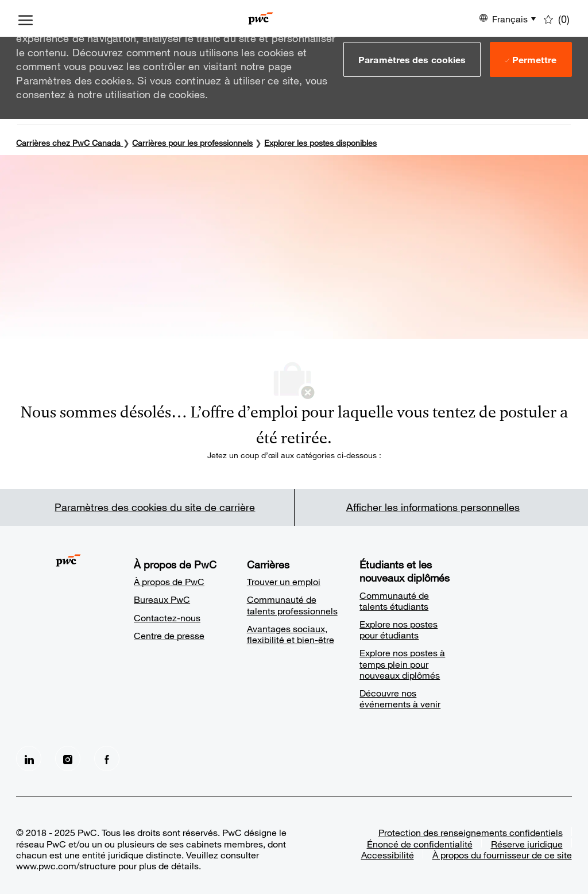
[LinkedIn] (29, 758)
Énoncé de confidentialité (420, 844)
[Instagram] (68, 758)
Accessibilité (388, 855)
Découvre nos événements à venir (400, 698)
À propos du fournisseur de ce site (502, 855)
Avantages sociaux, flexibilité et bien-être (291, 634)
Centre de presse (169, 635)
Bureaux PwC (162, 599)
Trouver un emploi (284, 581)
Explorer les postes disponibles (320, 143)
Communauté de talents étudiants (394, 601)
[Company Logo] (261, 18)
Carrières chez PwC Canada (68, 143)
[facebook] (107, 758)
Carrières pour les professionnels (192, 143)
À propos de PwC (169, 581)
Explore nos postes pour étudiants (399, 629)
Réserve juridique (527, 844)
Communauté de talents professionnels (292, 605)
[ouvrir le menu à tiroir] (26, 18)
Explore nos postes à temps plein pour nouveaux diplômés (402, 663)
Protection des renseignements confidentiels (471, 832)
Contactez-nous (167, 618)
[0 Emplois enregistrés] (557, 18)
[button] (412, 59)
